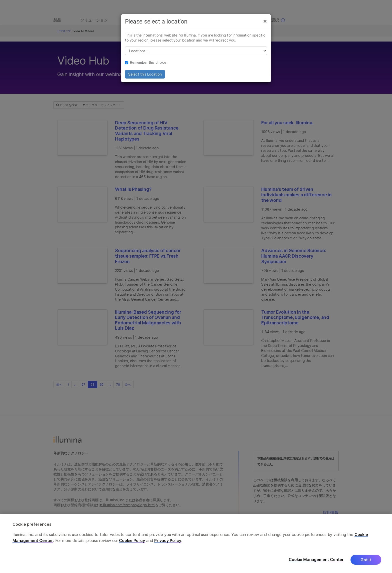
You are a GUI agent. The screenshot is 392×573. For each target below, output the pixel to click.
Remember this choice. (146, 64)
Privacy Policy (168, 540)
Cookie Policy (132, 540)
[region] (196, 543)
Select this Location (145, 75)
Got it (366, 560)
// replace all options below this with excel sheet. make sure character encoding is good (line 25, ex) (196, 52)
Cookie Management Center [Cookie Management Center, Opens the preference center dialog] (316, 560)
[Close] (265, 22)
